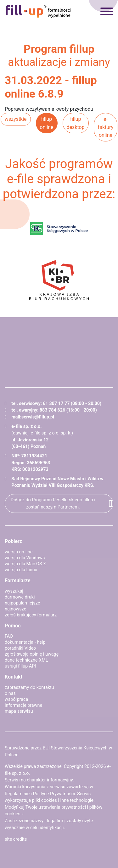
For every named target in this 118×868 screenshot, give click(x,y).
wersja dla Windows (25, 558)
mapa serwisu (19, 711)
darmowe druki (20, 597)
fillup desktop (76, 123)
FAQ (9, 636)
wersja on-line (19, 552)
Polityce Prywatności (54, 794)
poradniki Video (20, 648)
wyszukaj (14, 591)
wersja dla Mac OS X (25, 564)
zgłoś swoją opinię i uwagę (32, 654)
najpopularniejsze (22, 603)
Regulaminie (17, 794)
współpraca (16, 699)
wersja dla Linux (21, 570)
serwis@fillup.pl (38, 417)
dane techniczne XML (26, 660)
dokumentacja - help (25, 642)
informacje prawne (23, 705)
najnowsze (15, 609)
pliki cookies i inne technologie (63, 800)
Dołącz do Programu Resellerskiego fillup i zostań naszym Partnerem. (53, 503)
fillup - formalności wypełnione (38, 11)
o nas (10, 693)
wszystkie (16, 119)
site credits (16, 839)
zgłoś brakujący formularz (31, 615)
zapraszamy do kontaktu (29, 687)
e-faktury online (106, 127)
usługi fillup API (20, 666)
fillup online (47, 123)
